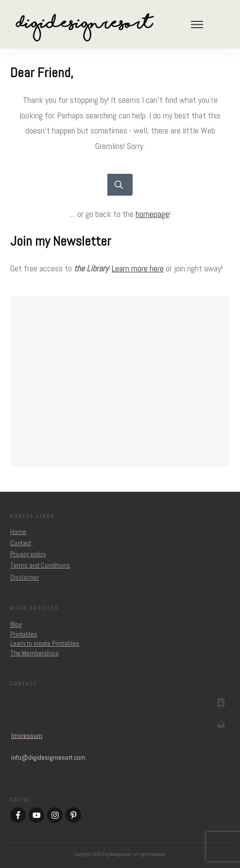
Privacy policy (28, 554)
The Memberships (34, 653)
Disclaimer (25, 577)
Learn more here (138, 268)
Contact (21, 543)
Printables (24, 634)
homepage (152, 214)
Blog (16, 624)
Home (18, 532)
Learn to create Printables (45, 643)
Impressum (27, 735)
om (48, 757)
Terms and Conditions (40, 565)
